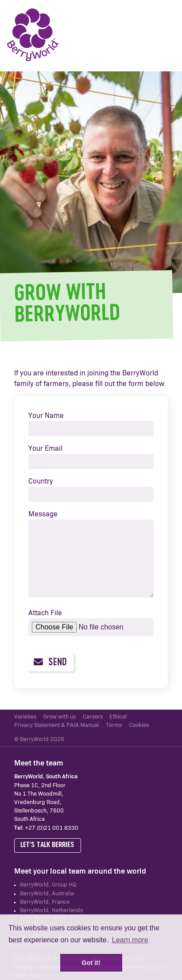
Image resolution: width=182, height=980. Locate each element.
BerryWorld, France (45, 902)
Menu (162, 35)
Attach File (45, 613)
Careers (93, 717)
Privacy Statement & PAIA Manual (56, 725)
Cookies (139, 725)
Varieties (25, 717)
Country (41, 481)
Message (43, 514)
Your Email (45, 449)
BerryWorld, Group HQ (48, 885)
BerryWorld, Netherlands (51, 911)
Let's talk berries (47, 845)
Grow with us (60, 717)
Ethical (118, 717)
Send (50, 662)
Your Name (46, 416)
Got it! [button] (91, 963)
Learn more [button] (130, 940)
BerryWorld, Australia (47, 894)
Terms (114, 725)
